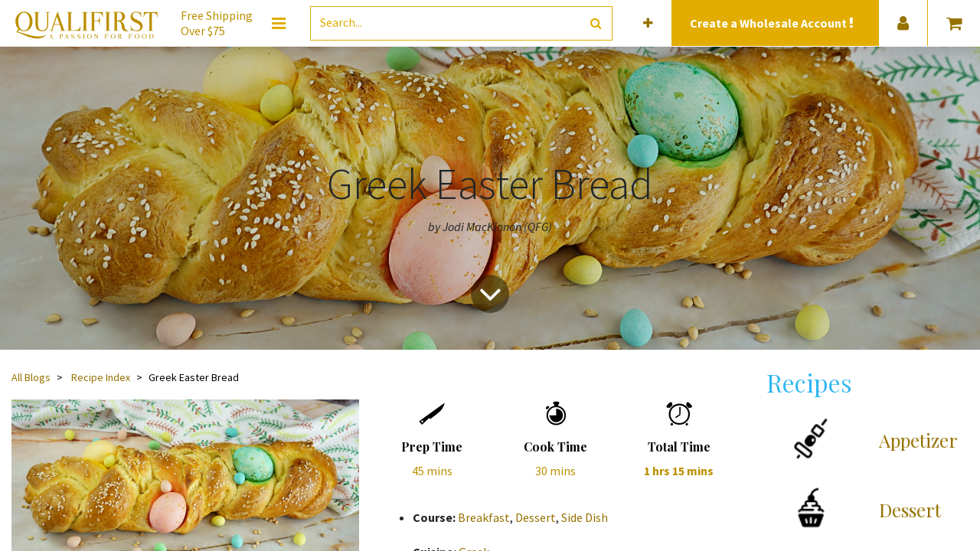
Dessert (536, 517)
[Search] (596, 23)
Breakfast (484, 517)
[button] (648, 23)
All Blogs (31, 377)
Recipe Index (101, 377)
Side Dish (585, 517)
